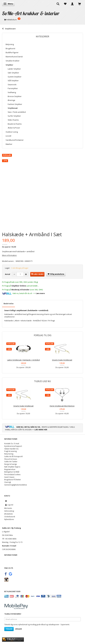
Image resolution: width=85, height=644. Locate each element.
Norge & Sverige (11, 464)
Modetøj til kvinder (20, 290)
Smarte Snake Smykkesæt (62, 360)
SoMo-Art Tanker (11, 461)
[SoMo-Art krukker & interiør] (31, 13)
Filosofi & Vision (11, 459)
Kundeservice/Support (13, 446)
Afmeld (18, 629)
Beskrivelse (9, 303)
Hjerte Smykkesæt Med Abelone (62, 406)
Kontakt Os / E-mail (12, 443)
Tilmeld (9, 629)
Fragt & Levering (10, 451)
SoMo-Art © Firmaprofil (13, 456)
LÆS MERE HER (41, 430)
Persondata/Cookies (12, 474)
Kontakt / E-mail (9, 546)
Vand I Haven (9, 477)
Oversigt (8, 482)
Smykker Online (19, 286)
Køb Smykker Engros (12, 467)
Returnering (9, 454)
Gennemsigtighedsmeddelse (16, 485)
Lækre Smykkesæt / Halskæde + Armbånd (23, 360)
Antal (8, 274)
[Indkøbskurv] (42, 20)
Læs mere (40, 293)
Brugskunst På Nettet (12, 480)
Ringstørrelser (10, 469)
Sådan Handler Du (11, 449)
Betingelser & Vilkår (12, 472)
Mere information (9, 255)
